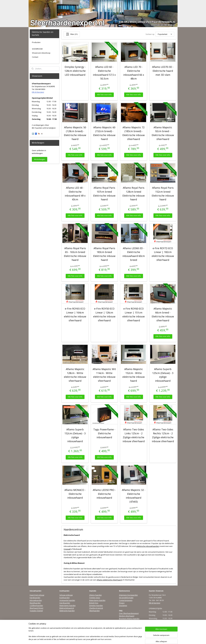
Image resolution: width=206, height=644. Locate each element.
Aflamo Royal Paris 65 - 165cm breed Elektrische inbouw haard (75, 254)
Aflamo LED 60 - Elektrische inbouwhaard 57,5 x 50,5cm (104, 73)
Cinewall (67, 549)
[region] (85, 634)
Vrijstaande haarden (67, 600)
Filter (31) (72, 34)
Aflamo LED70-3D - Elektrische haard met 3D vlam (163, 71)
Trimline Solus (95, 598)
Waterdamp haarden (68, 606)
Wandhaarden (35, 603)
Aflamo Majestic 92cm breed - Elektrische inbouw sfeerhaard (163, 133)
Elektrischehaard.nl (67, 608)
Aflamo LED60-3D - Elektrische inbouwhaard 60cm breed (134, 254)
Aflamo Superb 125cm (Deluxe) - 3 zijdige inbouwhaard (163, 375)
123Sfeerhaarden (36, 606)
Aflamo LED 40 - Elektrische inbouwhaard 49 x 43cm (75, 194)
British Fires (94, 603)
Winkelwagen (40, 159)
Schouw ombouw (66, 595)
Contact (35, 57)
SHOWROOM (37, 49)
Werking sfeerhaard (127, 616)
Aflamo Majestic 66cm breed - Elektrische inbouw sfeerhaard (163, 314)
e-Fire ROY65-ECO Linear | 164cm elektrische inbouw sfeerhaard (75, 314)
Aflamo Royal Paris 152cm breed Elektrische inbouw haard (163, 194)
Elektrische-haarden (67, 611)
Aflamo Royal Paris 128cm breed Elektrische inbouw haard (134, 194)
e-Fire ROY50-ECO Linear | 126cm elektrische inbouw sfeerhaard (104, 314)
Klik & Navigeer (38, 92)
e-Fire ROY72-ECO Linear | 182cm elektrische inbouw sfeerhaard (163, 254)
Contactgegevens (126, 600)
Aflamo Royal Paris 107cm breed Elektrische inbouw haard (104, 194)
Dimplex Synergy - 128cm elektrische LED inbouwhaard (75, 71)
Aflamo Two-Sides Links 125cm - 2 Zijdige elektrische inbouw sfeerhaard (134, 435)
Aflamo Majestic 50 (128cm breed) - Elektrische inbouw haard (75, 133)
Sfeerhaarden (94, 611)
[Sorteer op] (165, 34)
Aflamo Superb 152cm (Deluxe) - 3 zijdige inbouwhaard (75, 435)
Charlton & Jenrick (96, 608)
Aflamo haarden (95, 595)
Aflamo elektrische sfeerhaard (109, 580)
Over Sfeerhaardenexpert (129, 613)
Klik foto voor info (104, 95)
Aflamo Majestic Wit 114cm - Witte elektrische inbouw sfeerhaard (104, 375)
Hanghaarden (35, 598)
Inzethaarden (65, 598)
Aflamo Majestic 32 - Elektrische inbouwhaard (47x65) (134, 496)
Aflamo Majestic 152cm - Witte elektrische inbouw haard (134, 375)
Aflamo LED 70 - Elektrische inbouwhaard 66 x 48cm (134, 73)
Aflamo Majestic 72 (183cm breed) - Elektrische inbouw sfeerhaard (134, 133)
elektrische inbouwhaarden (148, 546)
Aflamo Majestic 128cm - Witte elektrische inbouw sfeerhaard (75, 375)
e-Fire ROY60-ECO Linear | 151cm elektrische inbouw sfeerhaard (134, 314)
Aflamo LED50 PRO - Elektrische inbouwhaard (104, 494)
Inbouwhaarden (36, 600)
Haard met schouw (37, 595)
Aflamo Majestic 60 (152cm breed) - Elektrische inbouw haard (104, 133)
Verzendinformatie (126, 598)
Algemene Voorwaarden (128, 595)
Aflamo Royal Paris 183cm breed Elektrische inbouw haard (104, 254)
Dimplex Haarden (96, 606)
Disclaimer (123, 606)
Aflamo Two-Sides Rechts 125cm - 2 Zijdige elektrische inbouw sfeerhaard (163, 435)
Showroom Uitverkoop (41, 53)
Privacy (122, 603)
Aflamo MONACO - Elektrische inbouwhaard (75, 494)
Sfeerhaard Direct (36, 608)
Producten (36, 42)
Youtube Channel (36, 611)
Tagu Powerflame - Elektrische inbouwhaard (104, 433)
